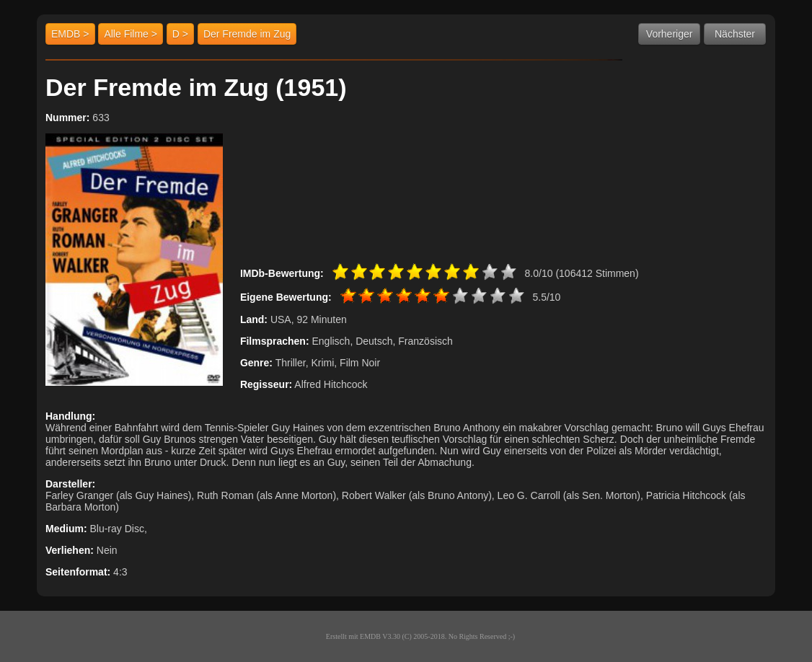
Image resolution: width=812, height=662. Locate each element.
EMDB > (70, 34)
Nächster (735, 34)
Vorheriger (670, 34)
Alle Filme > (131, 34)
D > (180, 34)
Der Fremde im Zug (247, 34)
